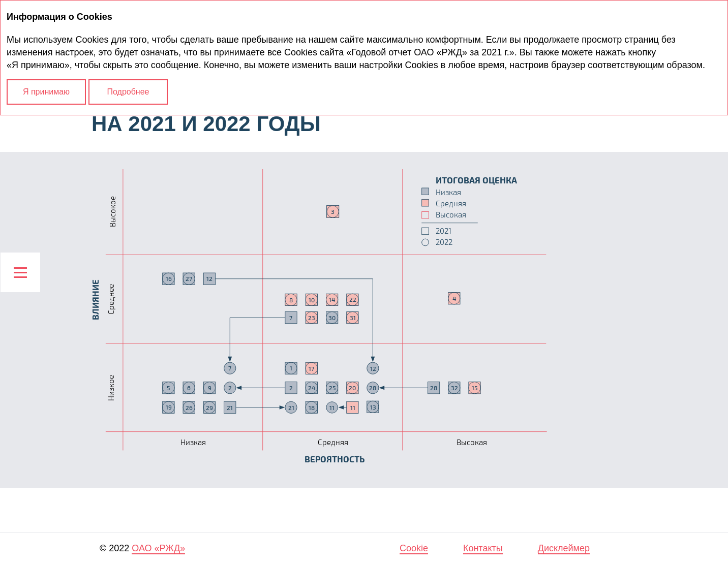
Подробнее (128, 92)
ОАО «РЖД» (158, 548)
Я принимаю (46, 92)
